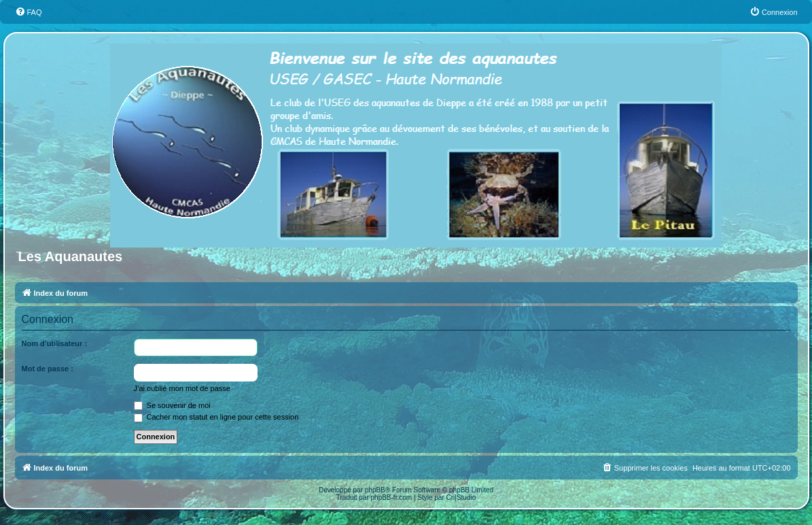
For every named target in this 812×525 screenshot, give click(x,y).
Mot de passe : (48, 369)
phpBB (375, 490)
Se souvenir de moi (172, 405)
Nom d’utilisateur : (55, 343)
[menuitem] (29, 12)
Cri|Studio (461, 497)
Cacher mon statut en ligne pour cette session (216, 417)
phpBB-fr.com (392, 497)
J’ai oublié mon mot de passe (182, 388)
